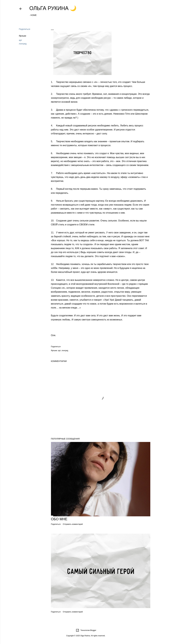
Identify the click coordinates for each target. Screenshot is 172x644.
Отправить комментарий (73, 524)
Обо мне (59, 519)
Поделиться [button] (25, 29)
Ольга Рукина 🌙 (53, 8)
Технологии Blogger (86, 630)
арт (21, 40)
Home (33, 15)
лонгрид (23, 44)
